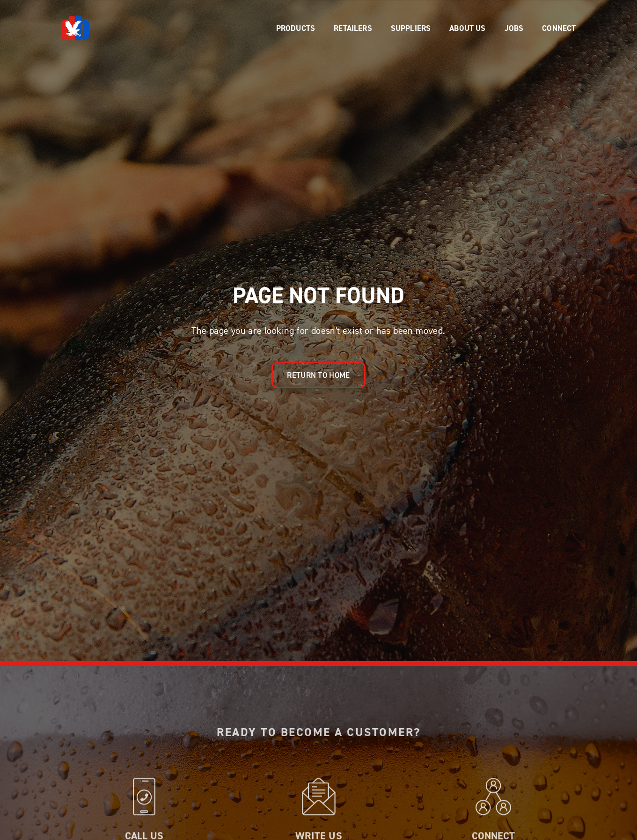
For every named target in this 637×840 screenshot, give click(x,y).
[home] (75, 28)
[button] (296, 28)
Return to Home (318, 375)
